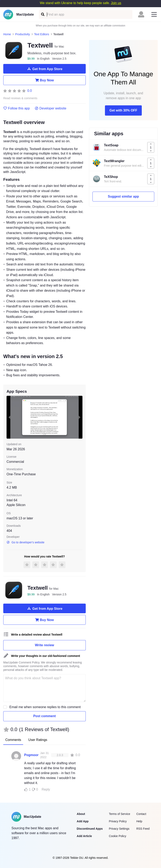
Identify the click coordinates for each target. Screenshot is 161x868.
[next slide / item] (80, 417)
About (81, 814)
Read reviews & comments (20, 98)
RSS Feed (143, 829)
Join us (116, 3)
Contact (141, 814)
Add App (83, 821)
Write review (45, 645)
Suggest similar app (123, 196)
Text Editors (42, 34)
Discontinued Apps (90, 829)
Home (7, 34)
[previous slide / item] (9, 417)
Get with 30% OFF (123, 110)
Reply (46, 789)
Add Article (84, 836)
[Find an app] (42, 14)
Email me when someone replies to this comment (45, 707)
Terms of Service (119, 814)
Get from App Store (44, 69)
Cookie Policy (118, 836)
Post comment (44, 716)
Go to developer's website (25, 542)
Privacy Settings (119, 829)
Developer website (51, 108)
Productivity (23, 34)
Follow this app (17, 108)
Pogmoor (31, 755)
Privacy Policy (118, 821)
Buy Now (44, 80)
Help (139, 821)
